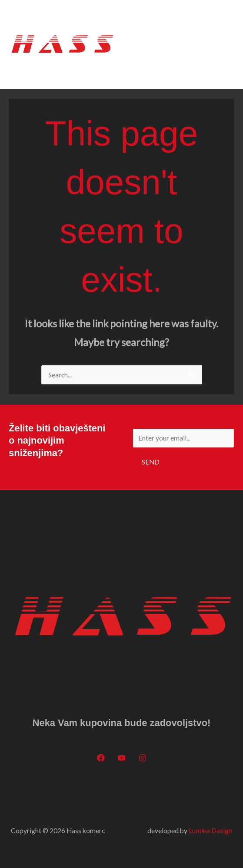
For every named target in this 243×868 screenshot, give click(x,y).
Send (151, 462)
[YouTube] (122, 758)
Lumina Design (210, 831)
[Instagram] (143, 758)
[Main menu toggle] (225, 44)
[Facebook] (101, 758)
